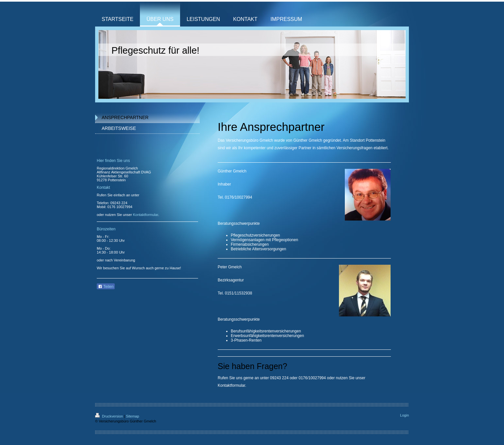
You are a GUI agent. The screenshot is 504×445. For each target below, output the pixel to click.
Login (404, 415)
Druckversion (109, 416)
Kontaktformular (231, 385)
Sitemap (132, 416)
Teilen (106, 287)
